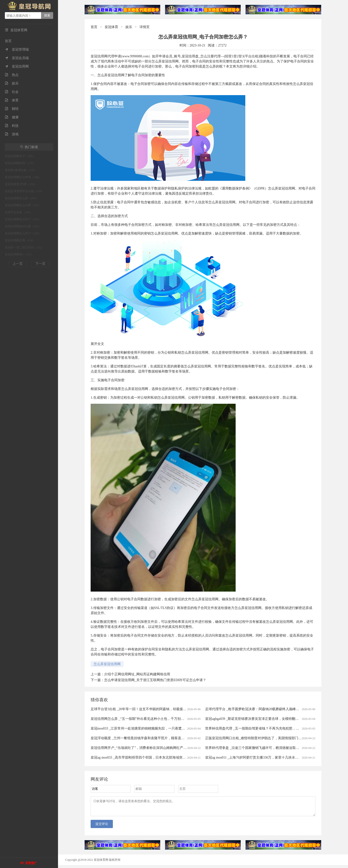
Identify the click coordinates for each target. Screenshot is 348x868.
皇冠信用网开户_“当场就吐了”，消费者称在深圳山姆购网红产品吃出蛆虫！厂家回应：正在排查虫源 (166, 748)
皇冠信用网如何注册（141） (23, 226)
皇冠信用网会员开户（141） (23, 219)
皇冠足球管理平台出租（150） (24, 191)
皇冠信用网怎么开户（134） (23, 233)
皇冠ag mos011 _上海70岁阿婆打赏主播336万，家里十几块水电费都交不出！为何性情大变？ (274, 758)
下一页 (40, 264)
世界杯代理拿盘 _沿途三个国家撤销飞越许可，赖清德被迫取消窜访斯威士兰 (262, 748)
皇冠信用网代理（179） (20, 163)
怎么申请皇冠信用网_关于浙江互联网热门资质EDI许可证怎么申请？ (155, 680)
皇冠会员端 (17, 58)
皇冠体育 (111, 27)
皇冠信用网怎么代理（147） (23, 205)
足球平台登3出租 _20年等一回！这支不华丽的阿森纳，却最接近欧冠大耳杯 (147, 709)
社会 (12, 92)
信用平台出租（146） (19, 212)
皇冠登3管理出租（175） (21, 170)
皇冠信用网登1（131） (19, 254)
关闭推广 (31, 863)
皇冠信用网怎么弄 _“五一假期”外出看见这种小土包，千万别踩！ (139, 719)
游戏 (12, 134)
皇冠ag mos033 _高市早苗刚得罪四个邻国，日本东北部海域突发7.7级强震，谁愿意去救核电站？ (162, 758)
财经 (12, 109)
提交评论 (102, 827)
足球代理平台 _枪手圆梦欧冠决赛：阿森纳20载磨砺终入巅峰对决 (254, 709)
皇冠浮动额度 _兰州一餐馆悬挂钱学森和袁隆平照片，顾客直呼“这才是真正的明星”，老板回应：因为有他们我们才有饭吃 (181, 738)
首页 (8, 41)
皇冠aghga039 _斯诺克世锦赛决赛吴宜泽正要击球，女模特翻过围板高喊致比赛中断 (267, 719)
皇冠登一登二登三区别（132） (24, 247)
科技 (12, 126)
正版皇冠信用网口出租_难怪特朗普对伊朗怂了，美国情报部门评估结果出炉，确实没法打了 (274, 738)
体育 (12, 100)
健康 (12, 117)
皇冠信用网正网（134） (20, 240)
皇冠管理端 (17, 49)
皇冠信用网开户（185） (20, 156)
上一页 (18, 264)
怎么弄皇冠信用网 (107, 664)
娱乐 (12, 83)
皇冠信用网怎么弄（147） (22, 198)
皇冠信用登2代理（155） (21, 184)
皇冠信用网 (17, 66)
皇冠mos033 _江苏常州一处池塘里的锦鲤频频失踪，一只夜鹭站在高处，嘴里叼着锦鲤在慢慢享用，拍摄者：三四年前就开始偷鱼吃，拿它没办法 (199, 728)
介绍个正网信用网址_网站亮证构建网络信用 (137, 674)
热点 (12, 75)
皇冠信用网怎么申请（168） (23, 177)
